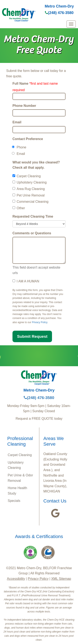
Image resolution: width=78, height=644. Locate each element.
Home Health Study (17, 491)
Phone (19, 147)
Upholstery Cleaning (30, 182)
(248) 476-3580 (59, 13)
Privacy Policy (40, 322)
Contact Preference (28, 139)
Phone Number (24, 106)
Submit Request (32, 336)
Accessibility (16, 579)
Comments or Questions (32, 233)
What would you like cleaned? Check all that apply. (36, 165)
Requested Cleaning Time (33, 216)
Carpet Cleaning (27, 176)
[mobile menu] (71, 24)
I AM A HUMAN (26, 281)
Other (19, 208)
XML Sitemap (61, 579)
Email (17, 122)
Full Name (20, 84)
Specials (14, 501)
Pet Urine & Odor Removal (20, 478)
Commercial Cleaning (30, 202)
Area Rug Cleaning (29, 189)
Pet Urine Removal (28, 195)
